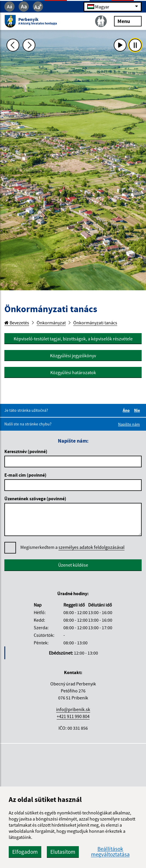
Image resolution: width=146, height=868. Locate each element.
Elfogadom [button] (25, 852)
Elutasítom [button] (63, 852)
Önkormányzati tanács (95, 323)
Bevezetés (17, 323)
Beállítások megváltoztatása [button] (110, 852)
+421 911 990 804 (73, 716)
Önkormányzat (51, 323)
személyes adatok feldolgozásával (91, 547)
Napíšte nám (129, 424)
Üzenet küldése (73, 565)
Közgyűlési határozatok (73, 372)
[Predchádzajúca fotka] (13, 45)
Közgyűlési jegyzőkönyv (73, 356)
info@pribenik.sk (73, 709)
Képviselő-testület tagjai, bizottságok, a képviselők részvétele (73, 339)
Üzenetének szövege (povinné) (35, 498)
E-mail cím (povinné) (25, 475)
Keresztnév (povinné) (26, 451)
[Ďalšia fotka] (29, 45)
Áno (127, 410)
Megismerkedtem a (72, 547)
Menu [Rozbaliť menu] (128, 21)
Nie (138, 410)
